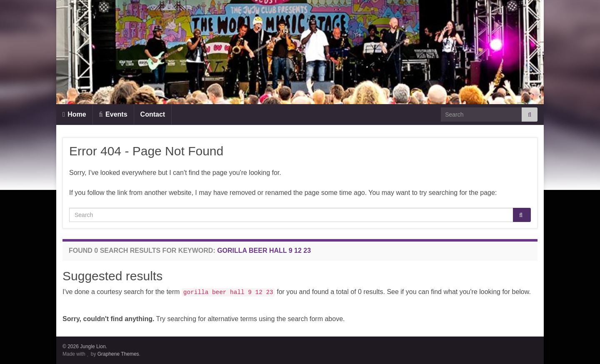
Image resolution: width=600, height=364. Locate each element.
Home (74, 114)
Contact (153, 114)
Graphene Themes (118, 354)
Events (113, 114)
